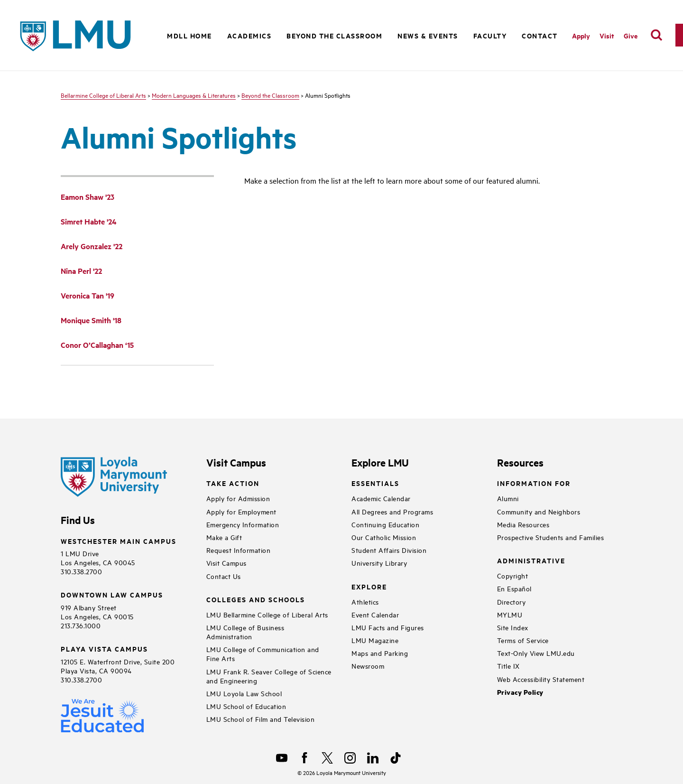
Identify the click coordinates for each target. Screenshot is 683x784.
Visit (607, 35)
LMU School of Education (246, 706)
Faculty (490, 35)
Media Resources (523, 524)
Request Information (239, 550)
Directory (512, 602)
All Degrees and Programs (392, 511)
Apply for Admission (238, 498)
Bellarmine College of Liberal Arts (103, 95)
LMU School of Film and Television (261, 719)
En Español (514, 588)
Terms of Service (523, 640)
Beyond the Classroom (270, 95)
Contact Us (224, 576)
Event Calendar (375, 614)
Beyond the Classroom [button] (334, 35)
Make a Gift (224, 537)
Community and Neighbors (539, 511)
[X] (327, 758)
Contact (540, 35)
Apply (581, 35)
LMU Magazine (375, 640)
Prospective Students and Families (551, 537)
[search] (656, 35)
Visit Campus (226, 563)
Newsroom (368, 666)
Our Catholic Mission (384, 537)
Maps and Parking (380, 653)
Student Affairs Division (389, 550)
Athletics (365, 602)
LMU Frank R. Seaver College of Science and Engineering (269, 676)
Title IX (508, 666)
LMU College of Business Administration (245, 632)
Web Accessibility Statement (541, 679)
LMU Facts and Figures (388, 627)
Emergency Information (243, 524)
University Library (379, 563)
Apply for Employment (241, 511)
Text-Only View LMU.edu (536, 653)
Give (631, 35)
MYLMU (510, 614)
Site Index (513, 627)
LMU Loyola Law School (244, 693)
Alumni (508, 498)
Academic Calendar (381, 498)
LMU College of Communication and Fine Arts (263, 653)
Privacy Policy (520, 692)
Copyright (513, 575)
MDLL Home (189, 35)
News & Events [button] (428, 35)
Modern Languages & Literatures (194, 95)
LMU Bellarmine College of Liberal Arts (267, 614)
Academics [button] (249, 35)
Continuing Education (385, 524)
